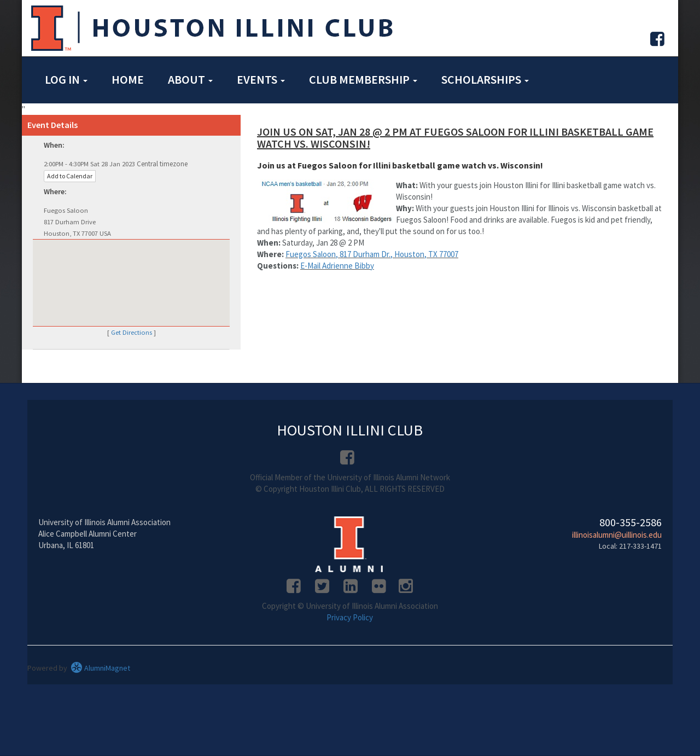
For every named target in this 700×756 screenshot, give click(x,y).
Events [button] (261, 79)
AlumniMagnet (100, 668)
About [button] (190, 79)
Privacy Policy (350, 617)
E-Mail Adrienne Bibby (337, 266)
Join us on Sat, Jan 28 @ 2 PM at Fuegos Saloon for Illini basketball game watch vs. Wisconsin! (455, 138)
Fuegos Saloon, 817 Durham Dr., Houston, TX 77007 (372, 254)
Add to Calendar (70, 176)
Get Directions (132, 332)
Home (128, 79)
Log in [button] (66, 79)
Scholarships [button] (485, 79)
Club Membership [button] (363, 79)
